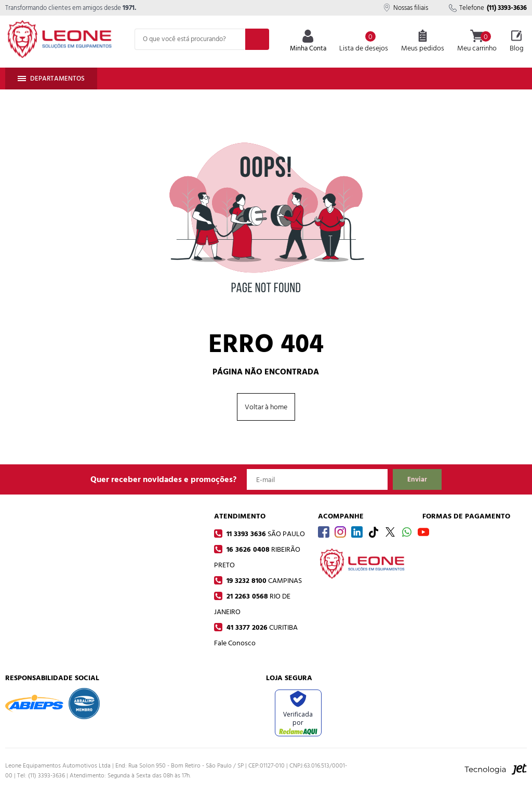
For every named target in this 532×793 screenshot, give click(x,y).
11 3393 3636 (265, 534)
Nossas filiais (405, 8)
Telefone (488, 8)
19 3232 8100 (263, 581)
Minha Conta (308, 42)
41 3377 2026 (261, 627)
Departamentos (51, 79)
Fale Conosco (235, 643)
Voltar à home (266, 407)
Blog (517, 42)
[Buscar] (257, 39)
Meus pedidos (423, 42)
